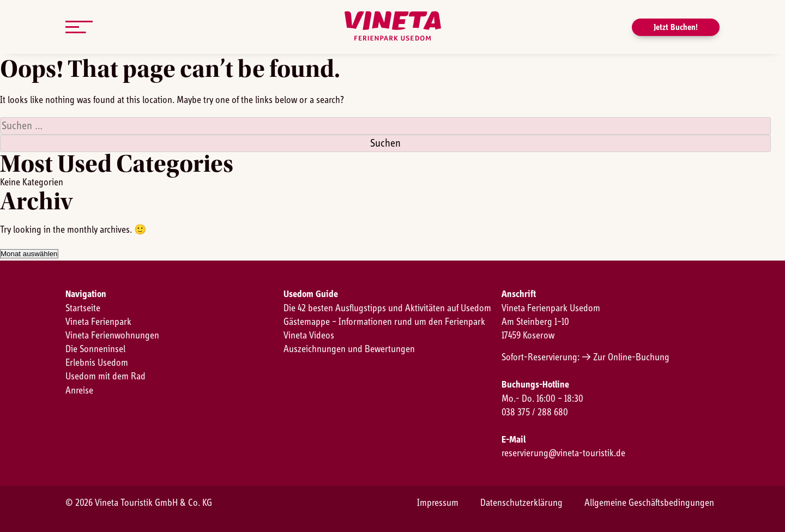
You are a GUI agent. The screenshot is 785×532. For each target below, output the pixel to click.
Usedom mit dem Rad (105, 377)
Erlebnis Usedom (97, 363)
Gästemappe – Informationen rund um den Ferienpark (384, 322)
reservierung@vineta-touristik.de (563, 454)
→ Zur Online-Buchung (626, 358)
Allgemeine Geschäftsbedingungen (649, 503)
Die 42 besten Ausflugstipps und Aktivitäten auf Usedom (387, 309)
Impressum (438, 503)
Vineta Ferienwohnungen (112, 336)
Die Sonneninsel (95, 349)
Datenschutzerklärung (521, 503)
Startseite (83, 309)
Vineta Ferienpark (98, 322)
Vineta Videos (309, 336)
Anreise (79, 391)
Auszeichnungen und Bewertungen (349, 349)
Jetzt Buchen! (676, 27)
